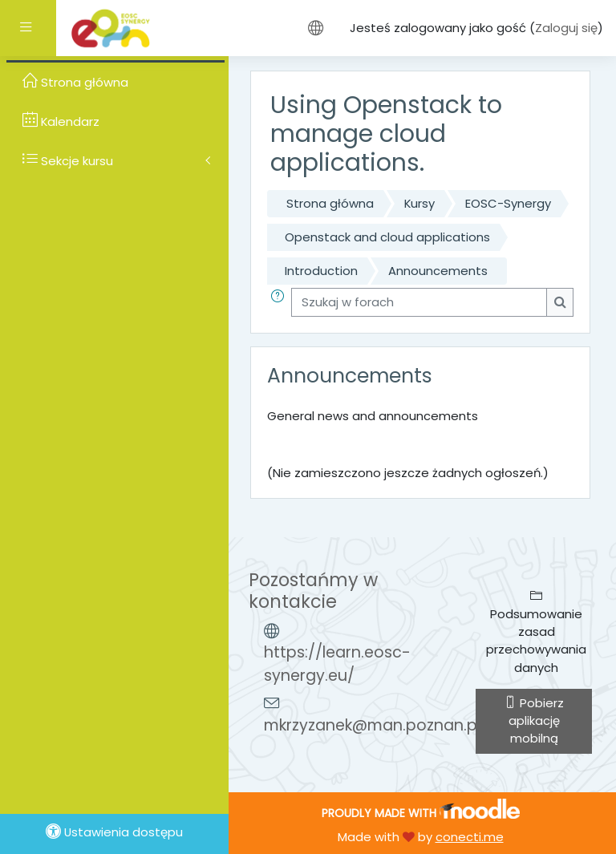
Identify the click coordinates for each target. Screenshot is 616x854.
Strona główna (330, 203)
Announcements (438, 271)
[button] (281, 302)
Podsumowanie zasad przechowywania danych (536, 633)
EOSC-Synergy (508, 203)
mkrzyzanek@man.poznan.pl (372, 725)
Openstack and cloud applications (387, 237)
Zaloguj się (566, 28)
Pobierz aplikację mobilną (534, 720)
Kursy (419, 203)
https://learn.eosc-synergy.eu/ (337, 664)
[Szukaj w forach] (419, 302)
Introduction (321, 271)
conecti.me (470, 837)
